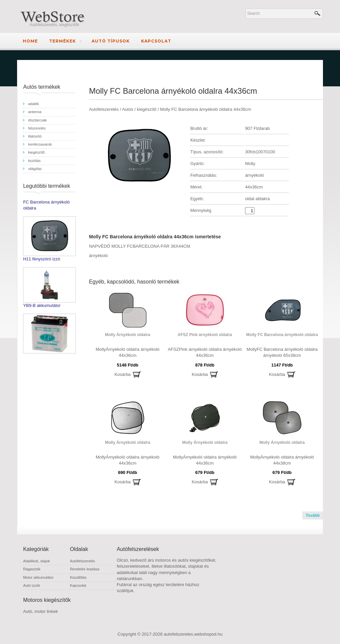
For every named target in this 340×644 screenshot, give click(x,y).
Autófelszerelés (82, 561)
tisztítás (34, 161)
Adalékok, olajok (36, 561)
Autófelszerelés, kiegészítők (54, 25)
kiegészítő (36, 152)
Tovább (313, 515)
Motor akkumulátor (38, 577)
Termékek (63, 41)
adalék (33, 104)
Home (30, 41)
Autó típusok (111, 41)
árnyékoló (98, 256)
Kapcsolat (156, 41)
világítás (35, 169)
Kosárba (122, 374)
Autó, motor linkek (40, 611)
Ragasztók (32, 569)
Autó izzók (32, 585)
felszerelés (37, 128)
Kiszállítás (78, 577)
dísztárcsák (37, 120)
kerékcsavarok (40, 144)
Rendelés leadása (85, 569)
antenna (35, 112)
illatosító (35, 136)
